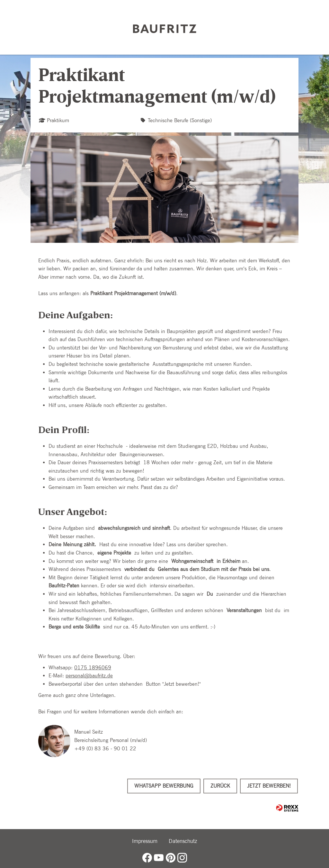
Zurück (220, 786)
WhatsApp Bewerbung (164, 786)
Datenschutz (183, 841)
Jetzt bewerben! (269, 786)
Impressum (145, 841)
